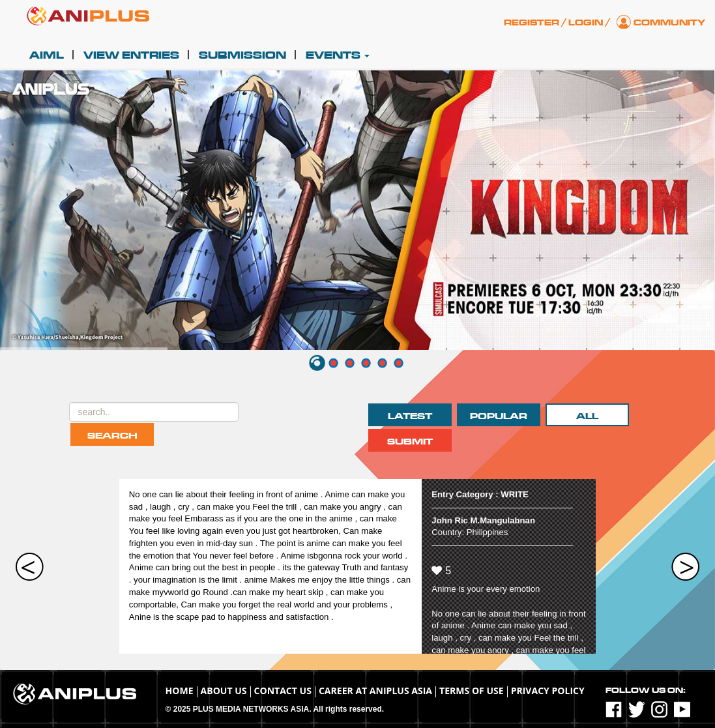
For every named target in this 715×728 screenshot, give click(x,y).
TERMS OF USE (472, 691)
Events (338, 55)
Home (180, 691)
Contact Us (283, 691)
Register (532, 23)
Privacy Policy (548, 691)
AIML (47, 55)
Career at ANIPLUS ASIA (375, 691)
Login (586, 23)
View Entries (131, 55)
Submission (242, 55)
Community (669, 23)
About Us (224, 691)
